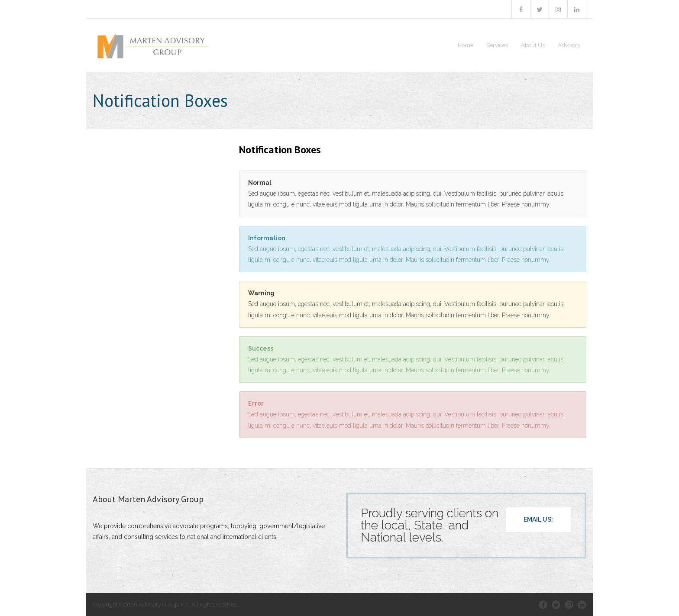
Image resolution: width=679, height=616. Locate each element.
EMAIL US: (538, 519)
